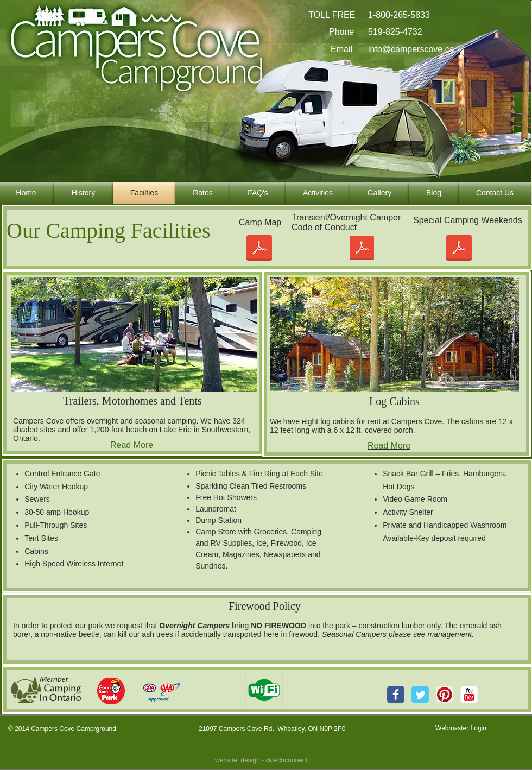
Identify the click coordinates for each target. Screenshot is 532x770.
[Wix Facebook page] (396, 695)
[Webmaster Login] (461, 728)
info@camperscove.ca (411, 49)
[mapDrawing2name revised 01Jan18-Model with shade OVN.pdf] (259, 249)
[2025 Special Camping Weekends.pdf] (459, 249)
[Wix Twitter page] (420, 695)
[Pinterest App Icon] (445, 695)
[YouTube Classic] (469, 695)
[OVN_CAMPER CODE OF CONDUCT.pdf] (362, 249)
